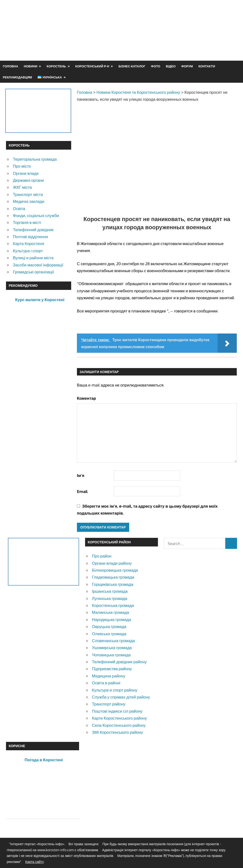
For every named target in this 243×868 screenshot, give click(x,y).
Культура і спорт (28, 251)
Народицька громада (112, 619)
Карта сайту (35, 862)
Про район (102, 556)
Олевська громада (109, 634)
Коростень (56, 66)
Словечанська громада (113, 641)
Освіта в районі (106, 683)
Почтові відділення (30, 237)
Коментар (87, 398)
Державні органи (28, 180)
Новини (31, 66)
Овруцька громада (109, 626)
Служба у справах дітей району (121, 697)
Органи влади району (112, 563)
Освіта (19, 208)
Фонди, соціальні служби (36, 215)
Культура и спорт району (115, 690)
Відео (171, 66)
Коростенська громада (113, 605)
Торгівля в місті (27, 222)
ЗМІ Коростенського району (118, 732)
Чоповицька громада (111, 655)
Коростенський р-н (92, 66)
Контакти (207, 66)
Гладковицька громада (113, 577)
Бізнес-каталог (132, 66)
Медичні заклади (29, 201)
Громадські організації (33, 272)
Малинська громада (111, 612)
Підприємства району (112, 669)
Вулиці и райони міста (33, 258)
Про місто (22, 166)
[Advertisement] (150, 42)
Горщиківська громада (113, 584)
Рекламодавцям (17, 77)
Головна (11, 66)
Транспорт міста (28, 194)
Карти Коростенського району (120, 718)
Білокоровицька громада (115, 570)
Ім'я (81, 475)
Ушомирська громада (112, 648)
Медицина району (109, 676)
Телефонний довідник (33, 230)
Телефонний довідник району (119, 662)
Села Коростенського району (119, 725)
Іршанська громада (110, 591)
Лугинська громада (110, 598)
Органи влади (26, 173)
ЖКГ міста (22, 187)
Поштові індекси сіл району (117, 711)
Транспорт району (109, 704)
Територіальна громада (35, 159)
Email (82, 491)
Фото (156, 66)
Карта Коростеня (29, 243)
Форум (187, 66)
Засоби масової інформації (38, 265)
